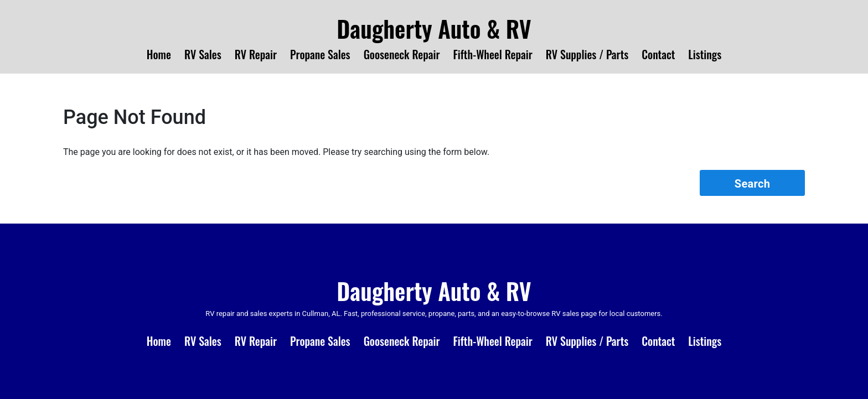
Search (752, 184)
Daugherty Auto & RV (434, 28)
